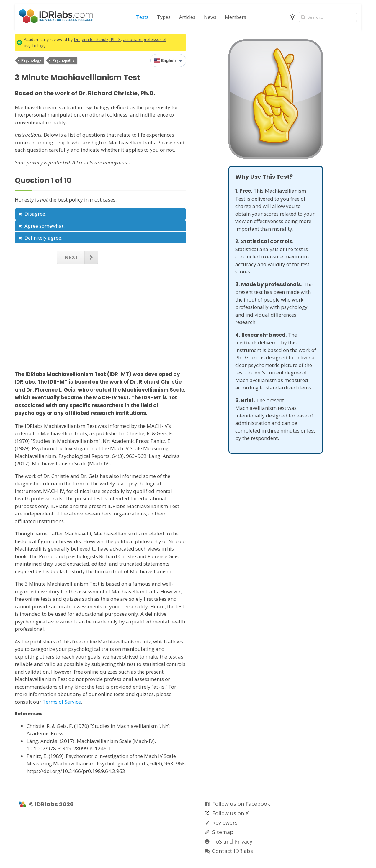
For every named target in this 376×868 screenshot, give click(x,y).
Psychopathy (63, 60)
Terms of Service (62, 702)
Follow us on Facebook (241, 804)
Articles (187, 17)
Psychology (31, 60)
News (210, 17)
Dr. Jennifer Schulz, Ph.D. (97, 39)
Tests (142, 17)
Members (236, 17)
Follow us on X (230, 813)
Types (164, 17)
